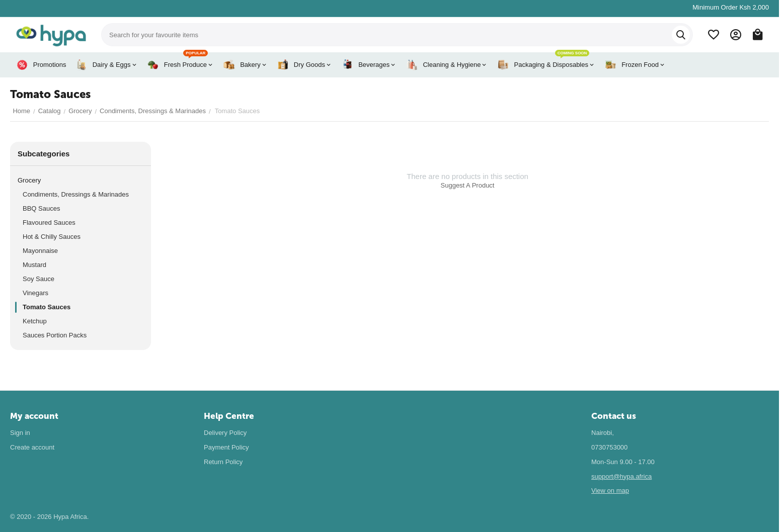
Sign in (20, 433)
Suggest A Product (468, 185)
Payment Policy (226, 447)
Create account (32, 447)
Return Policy (223, 462)
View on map (610, 491)
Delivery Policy (225, 433)
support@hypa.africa (621, 476)
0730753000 (609, 447)
